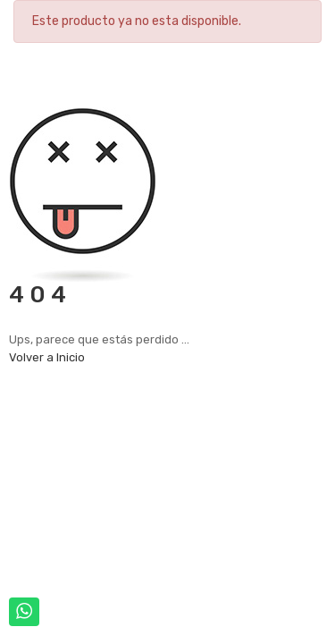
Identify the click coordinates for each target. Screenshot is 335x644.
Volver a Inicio (47, 357)
